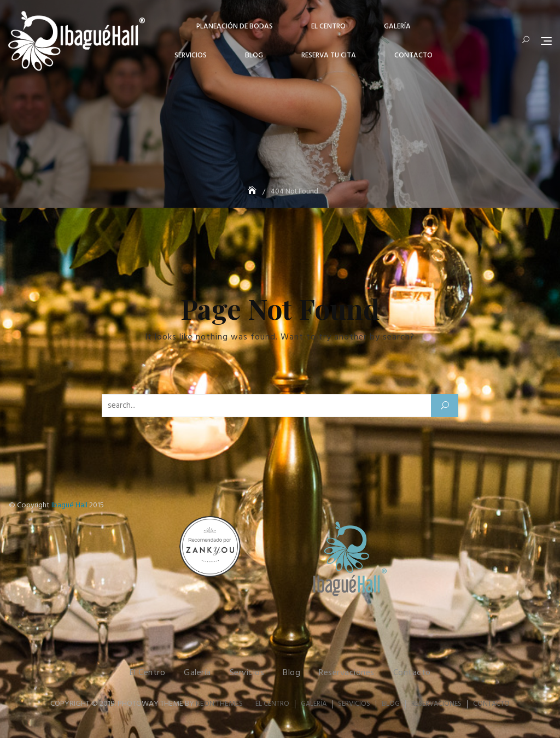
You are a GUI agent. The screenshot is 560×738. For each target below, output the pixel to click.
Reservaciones (347, 673)
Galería (397, 27)
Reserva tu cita (329, 55)
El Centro (148, 673)
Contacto (413, 55)
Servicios (191, 55)
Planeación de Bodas (235, 27)
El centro (328, 27)
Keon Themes (219, 704)
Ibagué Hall (69, 505)
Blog (254, 55)
